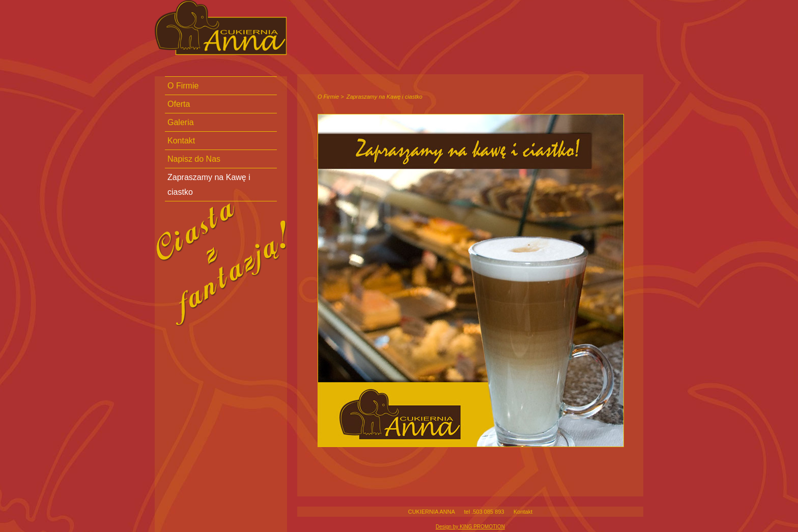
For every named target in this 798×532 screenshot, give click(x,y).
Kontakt (523, 512)
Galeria (181, 122)
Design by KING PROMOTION (470, 527)
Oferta (179, 104)
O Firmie (328, 97)
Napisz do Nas (194, 159)
